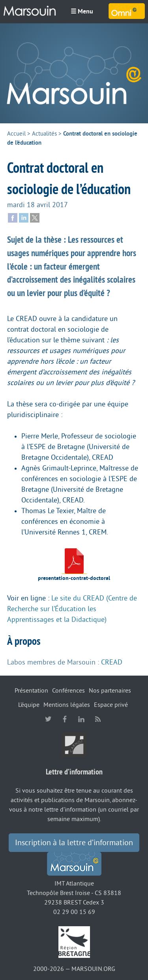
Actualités (44, 134)
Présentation (31, 691)
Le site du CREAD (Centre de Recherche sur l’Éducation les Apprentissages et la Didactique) (72, 609)
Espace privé (111, 705)
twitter (48, 719)
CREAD (112, 662)
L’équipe (29, 705)
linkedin (81, 719)
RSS (98, 719)
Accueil (16, 134)
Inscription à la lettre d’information (74, 843)
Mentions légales (67, 705)
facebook (65, 719)
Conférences (68, 691)
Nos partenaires (110, 691)
